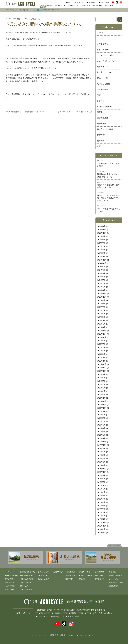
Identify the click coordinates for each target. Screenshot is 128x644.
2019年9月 (102, 448)
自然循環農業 (103, 118)
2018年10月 (102, 472)
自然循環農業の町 (46, 6)
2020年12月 (102, 401)
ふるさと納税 (10, 589)
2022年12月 (102, 331)
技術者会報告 (103, 89)
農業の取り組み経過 (116, 583)
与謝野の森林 (85, 6)
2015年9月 (102, 489)
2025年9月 (102, 236)
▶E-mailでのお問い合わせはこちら (50, 617)
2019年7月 (102, 455)
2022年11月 (102, 334)
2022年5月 (102, 351)
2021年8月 (102, 378)
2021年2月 (102, 395)
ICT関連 (100, 33)
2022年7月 (102, 344)
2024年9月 (102, 267)
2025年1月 (102, 257)
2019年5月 (102, 462)
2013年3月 (102, 512)
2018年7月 (102, 482)
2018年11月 (102, 469)
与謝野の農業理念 (27, 589)
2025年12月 (102, 230)
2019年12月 (102, 442)
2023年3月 (102, 320)
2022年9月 (102, 341)
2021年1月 (102, 398)
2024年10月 (102, 263)
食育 (99, 146)
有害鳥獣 (101, 101)
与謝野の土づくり (27, 583)
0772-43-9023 (45, 613)
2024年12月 (102, 260)
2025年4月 (102, 250)
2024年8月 (102, 270)
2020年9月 (102, 411)
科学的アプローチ (86, 576)
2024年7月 (102, 273)
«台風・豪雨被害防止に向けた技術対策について (26, 112)
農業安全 (101, 141)
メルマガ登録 (105, 2)
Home (69, 2)
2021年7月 (102, 381)
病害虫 (100, 112)
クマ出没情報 (103, 44)
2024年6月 (102, 277)
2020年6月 (102, 421)
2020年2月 (102, 435)
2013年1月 (102, 519)
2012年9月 (102, 529)
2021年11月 (102, 368)
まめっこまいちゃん (105, 61)
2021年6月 (102, 384)
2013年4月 (102, 509)
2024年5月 (102, 280)
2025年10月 (102, 233)
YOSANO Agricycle (12, 10)
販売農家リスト (100, 579)
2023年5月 (102, 314)
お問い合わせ (93, 2)
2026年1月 (102, 226)
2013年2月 (102, 516)
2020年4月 (102, 428)
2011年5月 (102, 533)
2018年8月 (102, 479)
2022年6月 (102, 347)
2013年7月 (102, 499)
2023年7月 (102, 307)
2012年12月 (102, 523)
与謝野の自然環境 (27, 579)
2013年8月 (102, 496)
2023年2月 (102, 324)
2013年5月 (102, 506)
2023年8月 (102, 304)
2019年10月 (102, 445)
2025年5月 (102, 246)
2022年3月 (102, 358)
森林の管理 (69, 579)
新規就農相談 (114, 586)
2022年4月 (102, 354)
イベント (101, 38)
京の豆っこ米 (60, 6)
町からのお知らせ (104, 107)
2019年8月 (102, 452)
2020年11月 (102, 405)
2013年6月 (102, 502)
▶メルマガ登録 (72, 617)
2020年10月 (102, 408)
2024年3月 (102, 287)
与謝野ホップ (73, 6)
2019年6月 (102, 459)
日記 (99, 95)
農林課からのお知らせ (106, 129)
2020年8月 (102, 415)
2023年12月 (102, 294)
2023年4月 (102, 317)
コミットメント (114, 579)
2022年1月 (102, 361)
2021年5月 (102, 388)
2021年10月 (102, 371)
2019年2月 (102, 465)
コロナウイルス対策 (105, 55)
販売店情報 (109, 6)
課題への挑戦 (97, 6)
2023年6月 (102, 310)
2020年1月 (102, 438)
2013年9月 (102, 492)
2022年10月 (102, 337)
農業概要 (43, 7)
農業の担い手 (103, 135)
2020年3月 (102, 432)
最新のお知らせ (80, 2)
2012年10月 (102, 526)
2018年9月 (102, 475)
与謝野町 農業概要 (115, 576)
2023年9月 (102, 300)
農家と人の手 (25, 586)
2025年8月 (102, 240)
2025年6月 (102, 243)
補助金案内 (102, 124)
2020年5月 (102, 425)
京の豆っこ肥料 (103, 84)
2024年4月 (102, 283)
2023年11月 (102, 297)
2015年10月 (102, 485)
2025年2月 (102, 253)
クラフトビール (103, 50)
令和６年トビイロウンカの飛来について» (75, 112)
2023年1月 (102, 327)
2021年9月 (102, 374)
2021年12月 (102, 364)
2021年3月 (102, 391)
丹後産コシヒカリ (104, 72)
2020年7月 (102, 418)
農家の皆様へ (10, 579)
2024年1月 (102, 290)
